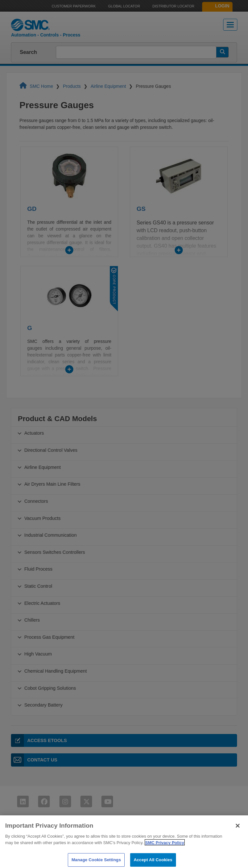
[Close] (238, 834)
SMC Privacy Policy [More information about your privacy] (165, 851)
